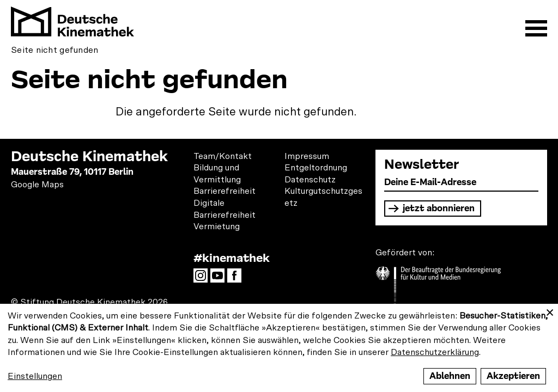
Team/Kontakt (223, 156)
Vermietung (217, 226)
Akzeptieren (513, 376)
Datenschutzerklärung (435, 352)
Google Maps (37, 185)
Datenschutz (310, 180)
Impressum (307, 156)
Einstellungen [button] (35, 376)
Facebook (237, 279)
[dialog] (279, 348)
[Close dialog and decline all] (550, 311)
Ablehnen (450, 376)
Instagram (203, 279)
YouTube (220, 279)
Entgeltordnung (316, 168)
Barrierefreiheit (225, 191)
